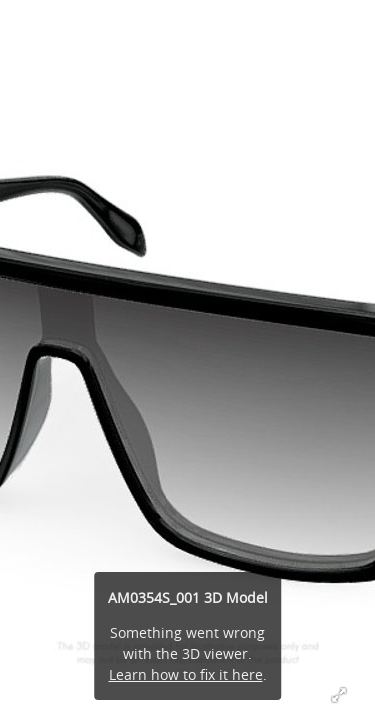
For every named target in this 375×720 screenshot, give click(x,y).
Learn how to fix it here (186, 674)
